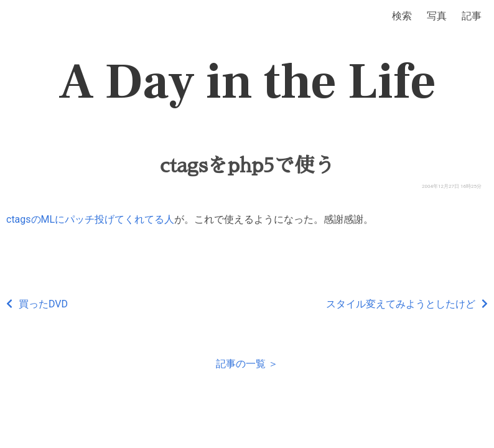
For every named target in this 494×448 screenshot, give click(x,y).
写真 (437, 16)
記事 (472, 16)
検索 (402, 16)
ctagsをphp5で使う (247, 166)
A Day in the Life (247, 82)
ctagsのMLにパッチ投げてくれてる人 (90, 219)
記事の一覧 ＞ (247, 364)
